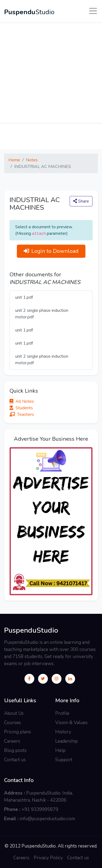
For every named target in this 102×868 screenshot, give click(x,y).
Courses (13, 723)
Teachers (22, 414)
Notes (32, 160)
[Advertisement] (51, 72)
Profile (62, 713)
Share (81, 201)
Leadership (67, 741)
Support (64, 760)
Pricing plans (18, 732)
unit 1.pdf (24, 297)
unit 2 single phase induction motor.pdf (42, 314)
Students (21, 408)
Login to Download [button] (51, 251)
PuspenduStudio (31, 630)
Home (14, 160)
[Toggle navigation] (93, 11)
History (63, 732)
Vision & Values (71, 723)
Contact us (15, 760)
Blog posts (15, 750)
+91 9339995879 (40, 809)
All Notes (22, 401)
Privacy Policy (48, 858)
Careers (12, 741)
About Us (14, 713)
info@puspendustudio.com (47, 819)
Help (60, 750)
